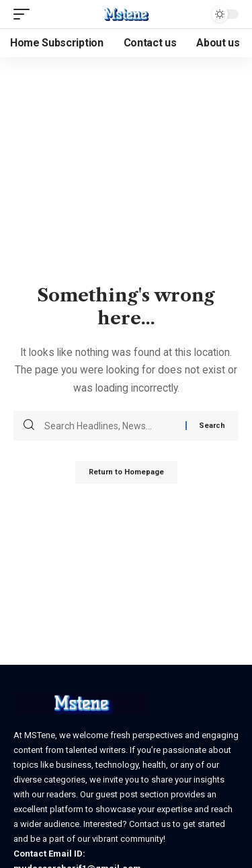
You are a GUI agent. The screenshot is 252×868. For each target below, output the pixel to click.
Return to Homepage (126, 472)
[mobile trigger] (25, 14)
